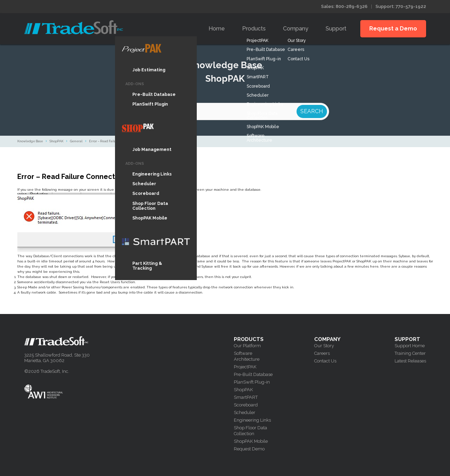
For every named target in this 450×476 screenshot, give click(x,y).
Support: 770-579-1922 (401, 6)
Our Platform (247, 346)
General (76, 141)
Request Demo (249, 449)
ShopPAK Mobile (251, 441)
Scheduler (245, 412)
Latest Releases (410, 361)
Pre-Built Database (253, 374)
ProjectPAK (245, 367)
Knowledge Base (30, 141)
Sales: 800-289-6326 (344, 6)
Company (296, 29)
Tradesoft (74, 27)
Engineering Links (252, 420)
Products (254, 29)
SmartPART (246, 397)
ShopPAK (56, 141)
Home (217, 29)
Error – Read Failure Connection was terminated (126, 141)
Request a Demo (393, 29)
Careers (322, 353)
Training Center (410, 353)
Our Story (324, 346)
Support (336, 29)
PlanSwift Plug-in (252, 382)
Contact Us (325, 361)
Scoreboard (246, 405)
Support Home (410, 346)
